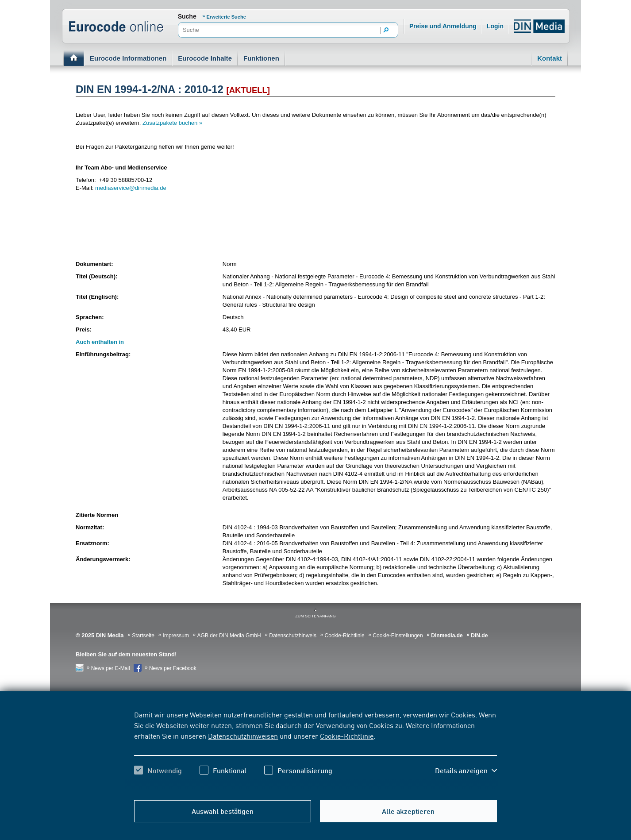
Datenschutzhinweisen (243, 736)
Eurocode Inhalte (205, 58)
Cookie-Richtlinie (347, 736)
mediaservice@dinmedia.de (131, 188)
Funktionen (261, 58)
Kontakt (550, 58)
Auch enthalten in (100, 342)
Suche (187, 16)
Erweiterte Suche (226, 17)
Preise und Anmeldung (443, 26)
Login (495, 26)
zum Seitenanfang (315, 616)
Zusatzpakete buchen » (172, 123)
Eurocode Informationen (128, 58)
